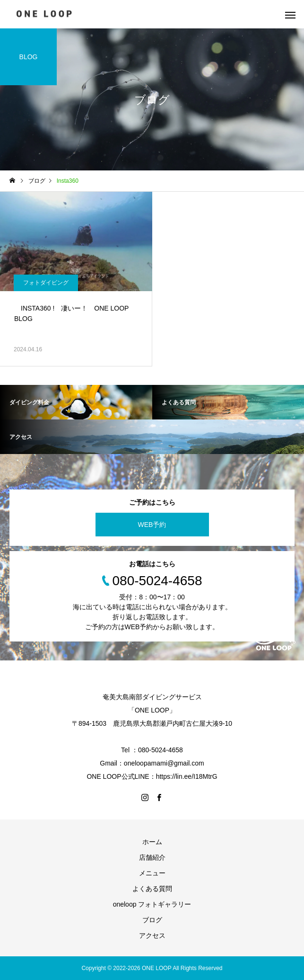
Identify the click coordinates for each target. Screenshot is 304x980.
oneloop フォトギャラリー (152, 904)
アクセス (152, 935)
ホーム (152, 842)
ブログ (152, 920)
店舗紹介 (152, 857)
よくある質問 (152, 889)
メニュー (152, 873)
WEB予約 (152, 525)
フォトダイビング (46, 283)
